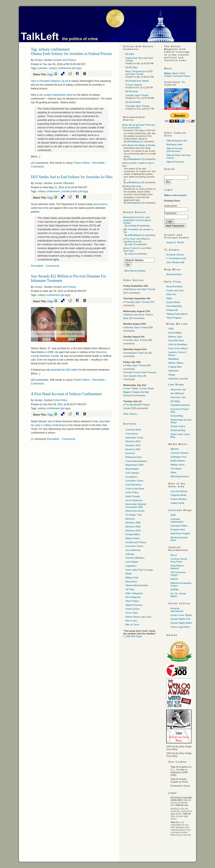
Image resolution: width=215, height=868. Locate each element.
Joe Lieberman (133, 550)
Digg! (50, 75)
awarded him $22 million (65, 370)
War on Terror (132, 625)
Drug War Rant (176, 340)
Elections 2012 (133, 445)
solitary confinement (60, 68)
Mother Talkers (176, 363)
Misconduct (131, 582)
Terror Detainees (134, 500)
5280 (171, 329)
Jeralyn (39, 60)
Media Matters (178, 461)
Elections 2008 (133, 527)
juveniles (43, 68)
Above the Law (178, 390)
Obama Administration (137, 585)
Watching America (180, 476)
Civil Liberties (132, 473)
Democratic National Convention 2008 (136, 505)
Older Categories (134, 593)
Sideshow (173, 371)
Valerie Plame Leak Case (138, 617)
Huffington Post (178, 457)
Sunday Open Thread (136, 340)
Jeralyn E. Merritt (175, 242)
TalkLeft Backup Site (177, 141)
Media (128, 574)
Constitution (131, 477)
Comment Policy (181, 76)
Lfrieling (132, 226)
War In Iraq (131, 621)
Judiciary (130, 554)
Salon (173, 472)
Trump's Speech (134, 85)
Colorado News (133, 430)
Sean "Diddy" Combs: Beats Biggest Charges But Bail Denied (139, 392)
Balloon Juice (175, 337)
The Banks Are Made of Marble (139, 145)
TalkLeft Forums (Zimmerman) (174, 150)
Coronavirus (132, 434)
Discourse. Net (178, 397)
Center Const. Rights (181, 615)
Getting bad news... (133, 186)
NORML (175, 590)
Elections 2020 (133, 531)
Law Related (132, 562)
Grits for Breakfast (178, 344)
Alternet (174, 449)
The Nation (176, 469)
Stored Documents (135, 511)
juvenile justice (69, 191)
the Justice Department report (56, 95)
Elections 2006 (133, 523)
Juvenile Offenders (64, 183)
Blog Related (132, 469)
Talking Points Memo (177, 314)
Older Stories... (131, 414)
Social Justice (132, 609)
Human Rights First (180, 619)
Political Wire (175, 367)
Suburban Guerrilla (178, 379)
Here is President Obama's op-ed (49, 81)
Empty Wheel (173, 302)
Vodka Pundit (177, 503)
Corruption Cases (134, 481)
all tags (77, 68)
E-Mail (167, 76)
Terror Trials (131, 613)
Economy (130, 453)
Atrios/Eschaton (174, 286)
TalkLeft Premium (175, 162)
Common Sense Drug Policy (179, 560)
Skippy (172, 375)
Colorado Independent (177, 520)
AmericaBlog (175, 333)
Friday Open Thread (135, 365)
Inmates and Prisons (65, 60)
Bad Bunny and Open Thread (140, 289)
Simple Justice (178, 426)
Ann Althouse (177, 393)
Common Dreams (180, 453)
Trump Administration (136, 461)
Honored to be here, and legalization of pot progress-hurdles (137, 220)
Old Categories (133, 597)
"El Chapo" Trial (133, 515)
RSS (183, 73)
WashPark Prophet (180, 533)
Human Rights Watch (181, 623)
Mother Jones (178, 465)
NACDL (174, 579)
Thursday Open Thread (137, 106)
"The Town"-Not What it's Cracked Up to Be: (137, 240)
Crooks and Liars (175, 290)
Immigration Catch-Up (136, 353)
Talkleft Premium (134, 605)
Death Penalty (133, 496)
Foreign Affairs (133, 534)
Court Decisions (134, 485)
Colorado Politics (179, 526)
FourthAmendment (180, 405)
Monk (185, 782)
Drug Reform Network (177, 567)
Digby (169, 298)
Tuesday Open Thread (137, 95)
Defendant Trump (134, 438)
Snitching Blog (178, 430)
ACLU (174, 555)
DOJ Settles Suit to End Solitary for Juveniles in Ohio (72, 177)
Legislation (131, 566)
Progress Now (178, 529)
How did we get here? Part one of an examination (139, 126)
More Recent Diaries (135, 271)
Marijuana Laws (174, 144)
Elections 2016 (133, 441)
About (175, 73)
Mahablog (173, 359)
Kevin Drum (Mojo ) (178, 348)
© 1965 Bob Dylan (133, 636)
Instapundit (172, 310)
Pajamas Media (178, 495)
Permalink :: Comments (45, 266)
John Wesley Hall (175, 262)
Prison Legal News (180, 627)
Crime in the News (135, 489)
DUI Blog (175, 401)
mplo (131, 244)
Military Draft (132, 578)
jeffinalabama (134, 141)
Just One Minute (179, 491)
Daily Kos (171, 294)
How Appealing (174, 306)
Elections (130, 519)
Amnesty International (177, 610)
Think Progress (174, 318)
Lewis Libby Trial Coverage (139, 570)
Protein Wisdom (179, 499)
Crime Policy (60, 400)
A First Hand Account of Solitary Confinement (66, 394)
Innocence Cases (134, 546)
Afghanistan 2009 (134, 465)
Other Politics (132, 601)
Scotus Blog (177, 416)
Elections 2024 (133, 449)
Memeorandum (174, 274)
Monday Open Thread (136, 327)
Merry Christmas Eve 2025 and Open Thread (139, 73)
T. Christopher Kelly (176, 258)
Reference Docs (134, 457)
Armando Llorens (175, 255)
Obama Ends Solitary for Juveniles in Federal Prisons (71, 54)
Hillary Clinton (132, 538)
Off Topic (130, 589)
